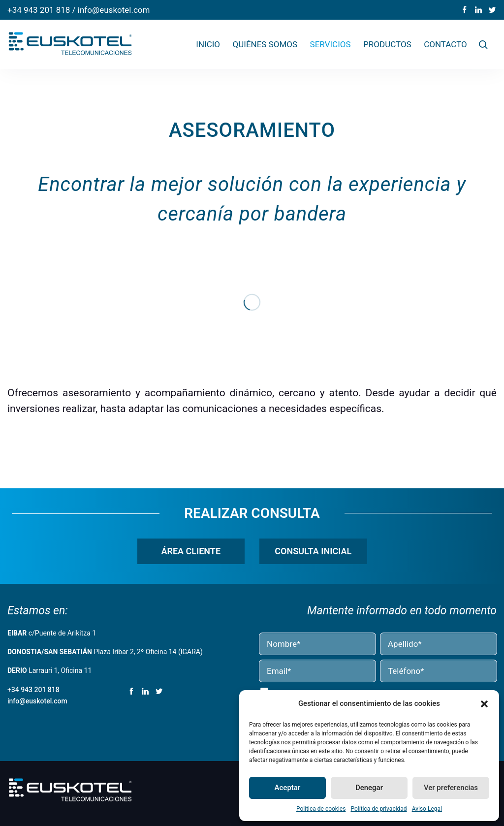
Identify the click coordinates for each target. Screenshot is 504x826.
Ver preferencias (451, 788)
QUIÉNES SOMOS (265, 44)
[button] (484, 704)
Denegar (369, 788)
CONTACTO (445, 44)
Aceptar (288, 788)
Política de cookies (321, 809)
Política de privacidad (378, 809)
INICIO (208, 44)
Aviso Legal (427, 809)
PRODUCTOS (387, 44)
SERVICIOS (331, 44)
